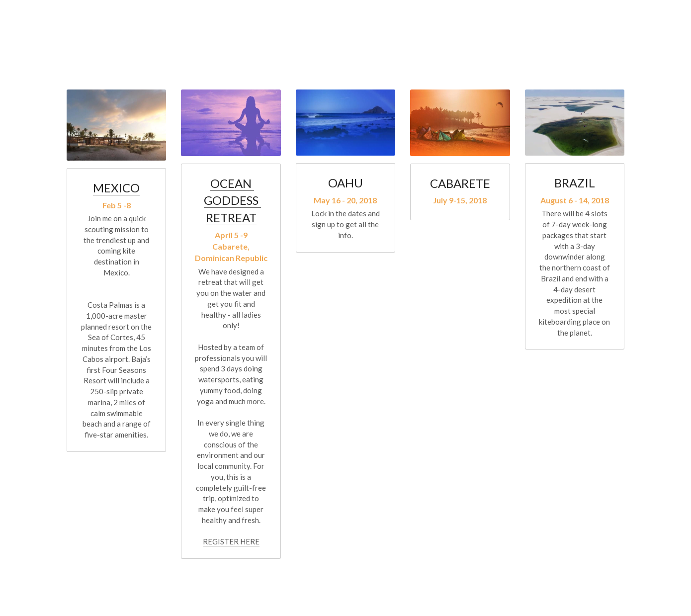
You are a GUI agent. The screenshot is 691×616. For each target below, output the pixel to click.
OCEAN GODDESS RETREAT (232, 201)
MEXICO (116, 188)
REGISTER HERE (231, 541)
